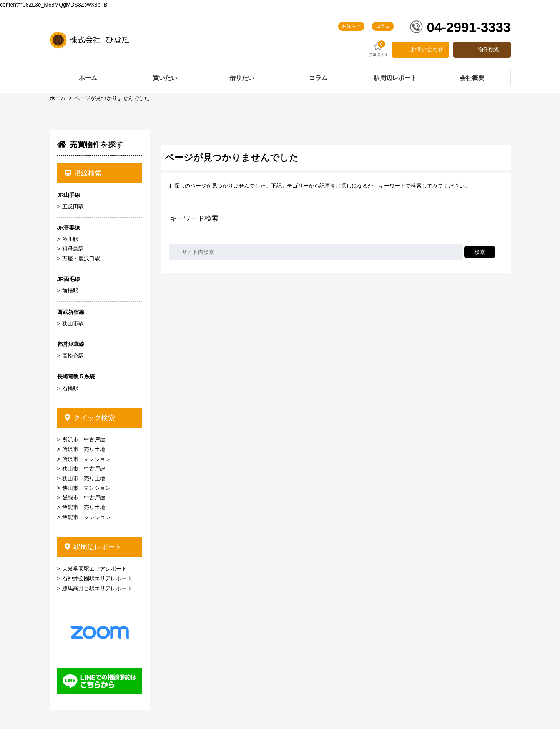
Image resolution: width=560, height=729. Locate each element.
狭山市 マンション (86, 488)
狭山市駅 (73, 323)
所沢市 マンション (86, 459)
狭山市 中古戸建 (84, 469)
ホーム (58, 98)
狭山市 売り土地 (84, 478)
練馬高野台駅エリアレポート (97, 588)
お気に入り (378, 49)
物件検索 (489, 49)
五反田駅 (73, 206)
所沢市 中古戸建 (84, 439)
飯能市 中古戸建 (84, 498)
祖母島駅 (73, 249)
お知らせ (351, 26)
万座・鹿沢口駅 (81, 258)
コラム (383, 26)
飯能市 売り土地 (84, 507)
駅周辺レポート (94, 547)
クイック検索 (90, 418)
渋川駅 (70, 239)
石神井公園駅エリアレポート (97, 578)
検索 (480, 252)
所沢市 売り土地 (84, 449)
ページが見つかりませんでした (112, 98)
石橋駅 (70, 388)
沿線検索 (84, 173)
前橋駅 (70, 291)
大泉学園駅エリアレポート (95, 569)
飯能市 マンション (86, 517)
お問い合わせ (427, 49)
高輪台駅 (73, 356)
